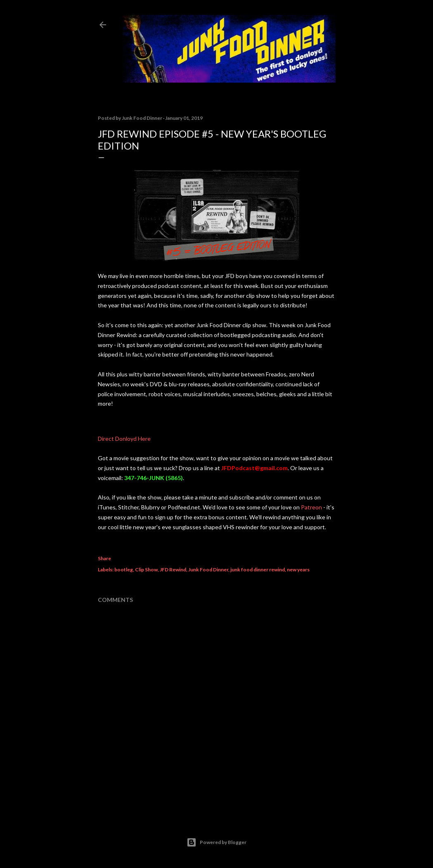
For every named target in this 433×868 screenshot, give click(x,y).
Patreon (311, 507)
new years (298, 570)
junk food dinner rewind (258, 570)
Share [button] (104, 558)
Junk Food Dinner (208, 570)
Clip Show (146, 570)
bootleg (124, 570)
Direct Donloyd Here (124, 439)
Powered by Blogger (216, 842)
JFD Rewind (173, 570)
